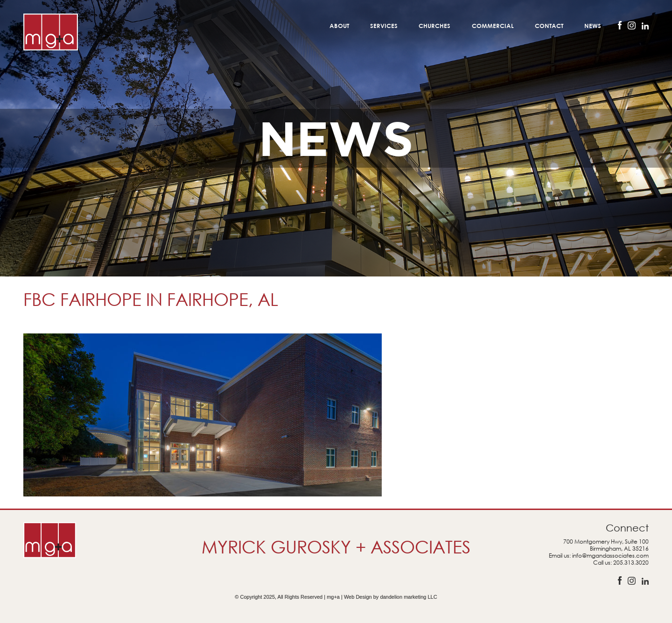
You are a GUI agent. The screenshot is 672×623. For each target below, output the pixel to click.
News (593, 25)
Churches (434, 25)
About (339, 25)
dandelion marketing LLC (408, 597)
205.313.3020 (631, 563)
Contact (549, 25)
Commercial (493, 25)
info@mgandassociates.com (610, 556)
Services (384, 25)
